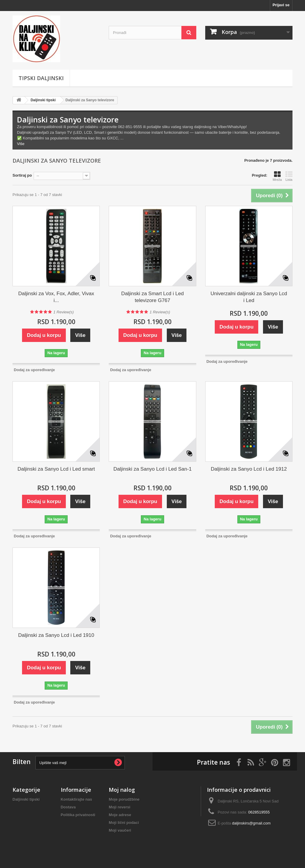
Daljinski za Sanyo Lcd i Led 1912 (249, 469)
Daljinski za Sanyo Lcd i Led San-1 (153, 469)
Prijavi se (281, 5)
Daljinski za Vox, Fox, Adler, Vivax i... (56, 297)
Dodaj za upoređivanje (34, 370)
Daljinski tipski (43, 100)
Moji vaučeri (120, 830)
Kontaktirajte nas (76, 799)
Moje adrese (120, 815)
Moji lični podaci (124, 823)
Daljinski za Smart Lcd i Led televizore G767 (152, 297)
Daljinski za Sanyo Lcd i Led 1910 (56, 635)
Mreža (277, 176)
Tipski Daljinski (41, 78)
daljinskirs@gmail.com (251, 823)
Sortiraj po (22, 175)
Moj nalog (122, 790)
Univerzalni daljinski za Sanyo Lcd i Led (249, 297)
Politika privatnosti (78, 815)
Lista (289, 176)
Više (21, 144)
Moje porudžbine (124, 799)
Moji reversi (119, 807)
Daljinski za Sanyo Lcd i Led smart (56, 469)
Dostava (68, 807)
